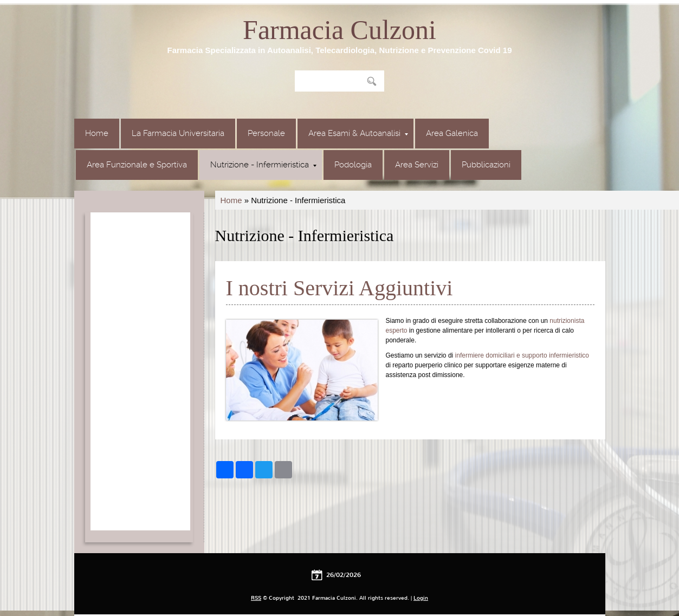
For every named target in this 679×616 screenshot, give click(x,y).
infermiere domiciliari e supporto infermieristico (522, 355)
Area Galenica (452, 133)
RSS (256, 598)
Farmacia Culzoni (339, 30)
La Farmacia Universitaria (178, 133)
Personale (266, 133)
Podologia (353, 165)
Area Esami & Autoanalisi (358, 133)
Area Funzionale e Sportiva (137, 165)
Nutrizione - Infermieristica (263, 165)
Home (97, 133)
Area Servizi (417, 165)
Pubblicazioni (486, 165)
